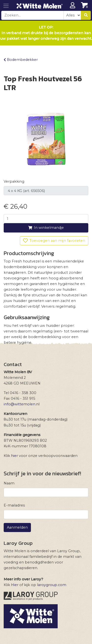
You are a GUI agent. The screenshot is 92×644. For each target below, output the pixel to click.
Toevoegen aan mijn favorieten (54, 240)
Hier (15, 585)
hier (14, 456)
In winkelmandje (46, 228)
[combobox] (33, 15)
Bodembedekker (21, 60)
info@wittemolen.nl (22, 404)
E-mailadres (14, 505)
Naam (9, 483)
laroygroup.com (52, 585)
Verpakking (14, 181)
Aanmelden (17, 527)
